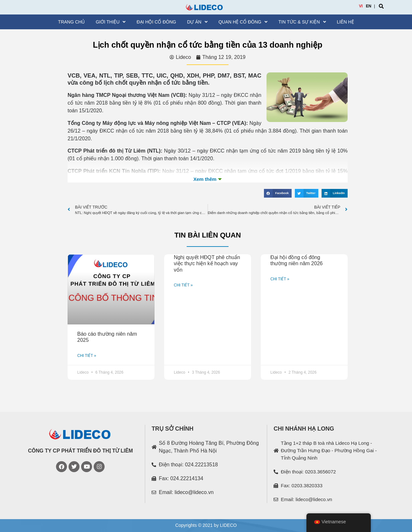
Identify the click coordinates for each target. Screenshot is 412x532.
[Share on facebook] (278, 193)
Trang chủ (71, 22)
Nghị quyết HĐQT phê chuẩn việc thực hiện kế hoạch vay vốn (207, 263)
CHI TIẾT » (87, 356)
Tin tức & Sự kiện (302, 22)
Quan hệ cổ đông (243, 22)
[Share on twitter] (307, 193)
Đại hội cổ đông (156, 22)
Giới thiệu (111, 22)
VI (361, 6)
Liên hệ (346, 22)
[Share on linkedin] (335, 193)
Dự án (197, 22)
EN (369, 6)
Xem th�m (208, 179)
